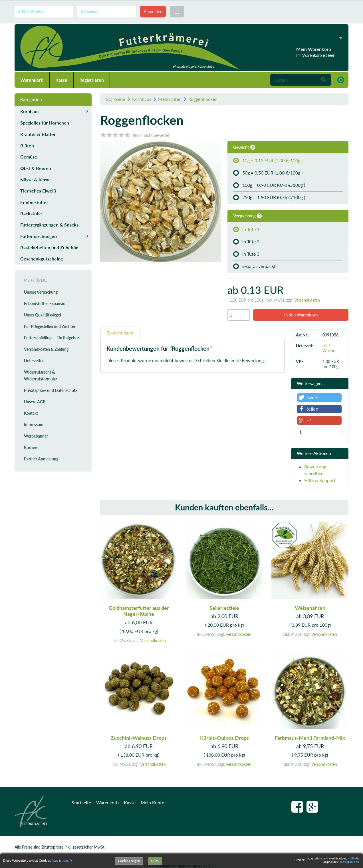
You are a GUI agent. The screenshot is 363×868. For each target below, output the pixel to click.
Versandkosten (307, 300)
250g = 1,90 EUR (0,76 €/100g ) (269, 197)
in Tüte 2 (246, 242)
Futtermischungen (39, 236)
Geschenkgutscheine (42, 259)
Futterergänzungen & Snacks (49, 225)
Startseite (116, 99)
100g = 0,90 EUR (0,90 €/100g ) (269, 185)
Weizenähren (310, 608)
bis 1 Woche (329, 348)
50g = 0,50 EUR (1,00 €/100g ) (268, 173)
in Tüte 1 (246, 229)
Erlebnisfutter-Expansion (46, 303)
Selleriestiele (224, 608)
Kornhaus (142, 99)
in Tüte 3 (246, 254)
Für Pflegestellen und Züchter (50, 326)
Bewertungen (120, 333)
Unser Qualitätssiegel (42, 315)
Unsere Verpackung (41, 292)
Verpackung (247, 216)
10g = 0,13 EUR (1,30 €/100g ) (268, 161)
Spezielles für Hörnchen (45, 123)
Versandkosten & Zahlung (46, 349)
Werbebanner (36, 436)
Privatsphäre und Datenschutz (51, 390)
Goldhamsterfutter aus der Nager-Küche (139, 611)
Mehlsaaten (170, 99)
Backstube (31, 214)
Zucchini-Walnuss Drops (139, 738)
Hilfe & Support (320, 480)
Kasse (61, 80)
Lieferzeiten (34, 361)
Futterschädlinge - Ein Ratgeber (51, 338)
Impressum (34, 425)
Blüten (27, 146)
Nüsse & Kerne (36, 180)
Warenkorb (32, 80)
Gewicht (244, 147)
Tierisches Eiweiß (38, 191)
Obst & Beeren (36, 168)
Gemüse (29, 157)
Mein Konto (153, 802)
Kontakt (31, 413)
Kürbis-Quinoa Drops (224, 738)
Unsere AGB (35, 402)
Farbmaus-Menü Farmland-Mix (310, 738)
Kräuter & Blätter (38, 134)
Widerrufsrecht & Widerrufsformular (41, 375)
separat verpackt (254, 266)
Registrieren (92, 80)
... (177, 11)
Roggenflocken (203, 99)
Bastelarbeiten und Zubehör (49, 247)
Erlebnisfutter (34, 202)
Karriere (31, 447)
